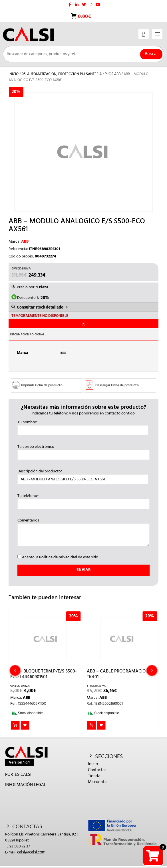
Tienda (94, 776)
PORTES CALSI (18, 775)
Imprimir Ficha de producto (42, 385)
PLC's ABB (113, 74)
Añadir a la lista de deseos (83, 323)
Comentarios (84, 533)
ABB (25, 242)
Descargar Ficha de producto (117, 385)
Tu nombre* (83, 426)
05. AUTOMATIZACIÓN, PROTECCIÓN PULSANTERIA (62, 74)
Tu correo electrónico (84, 451)
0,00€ (84, 17)
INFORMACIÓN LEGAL (26, 785)
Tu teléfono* (84, 500)
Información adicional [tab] (27, 335)
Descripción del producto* (83, 476)
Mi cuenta (97, 782)
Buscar (151, 54)
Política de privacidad (58, 557)
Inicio (14, 74)
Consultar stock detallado (40, 307)
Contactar (97, 770)
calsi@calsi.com (31, 852)
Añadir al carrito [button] (15, 725)
